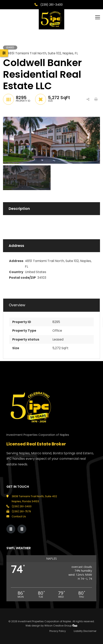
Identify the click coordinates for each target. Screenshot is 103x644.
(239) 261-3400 (51, 5)
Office (57, 331)
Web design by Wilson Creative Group (51, 626)
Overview (17, 305)
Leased (58, 339)
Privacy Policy (58, 631)
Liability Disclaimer (85, 631)
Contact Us (19, 516)
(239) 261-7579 (21, 511)
